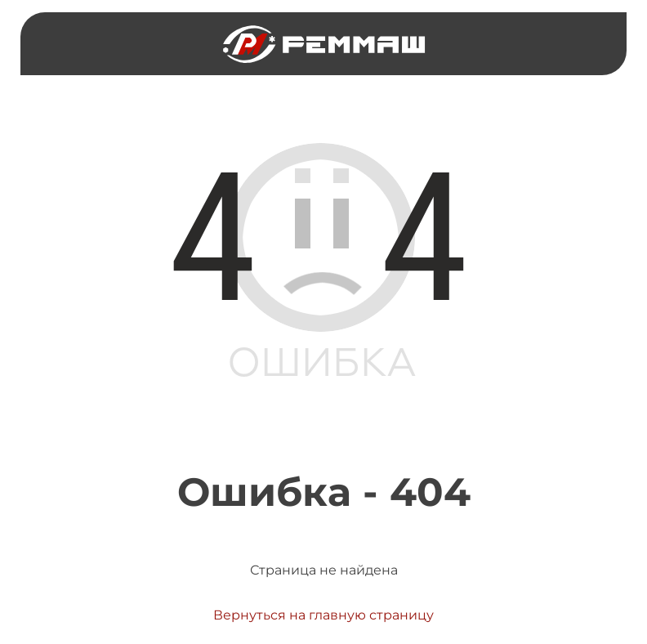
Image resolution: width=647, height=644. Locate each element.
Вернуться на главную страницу (323, 615)
